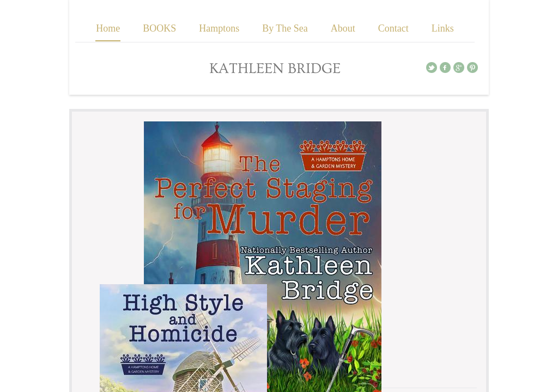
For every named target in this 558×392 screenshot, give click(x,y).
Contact (393, 28)
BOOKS (159, 28)
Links (443, 28)
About (343, 28)
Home (108, 28)
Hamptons (219, 28)
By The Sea (285, 28)
